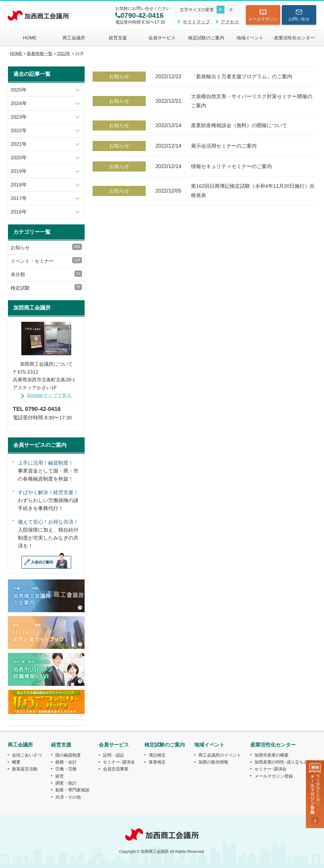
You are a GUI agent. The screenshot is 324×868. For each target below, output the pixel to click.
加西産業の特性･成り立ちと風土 (285, 762)
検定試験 (46, 287)
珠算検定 (157, 762)
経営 (60, 776)
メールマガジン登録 (274, 776)
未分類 (46, 274)
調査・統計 (66, 783)
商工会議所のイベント (220, 755)
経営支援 (118, 38)
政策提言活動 (25, 769)
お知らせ (46, 247)
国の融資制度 (68, 755)
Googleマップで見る (49, 395)
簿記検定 (157, 755)
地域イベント (250, 38)
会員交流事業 (116, 769)
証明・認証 (114, 755)
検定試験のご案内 (206, 38)
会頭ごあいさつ (27, 755)
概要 (16, 762)
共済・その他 (68, 797)
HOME (30, 38)
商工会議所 (74, 38)
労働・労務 (66, 769)
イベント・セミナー (46, 260)
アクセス (230, 22)
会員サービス (162, 38)
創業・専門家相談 (72, 790)
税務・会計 (66, 762)
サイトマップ (196, 22)
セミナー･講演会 (119, 762)
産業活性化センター (294, 38)
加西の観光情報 (213, 762)
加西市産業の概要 (272, 755)
